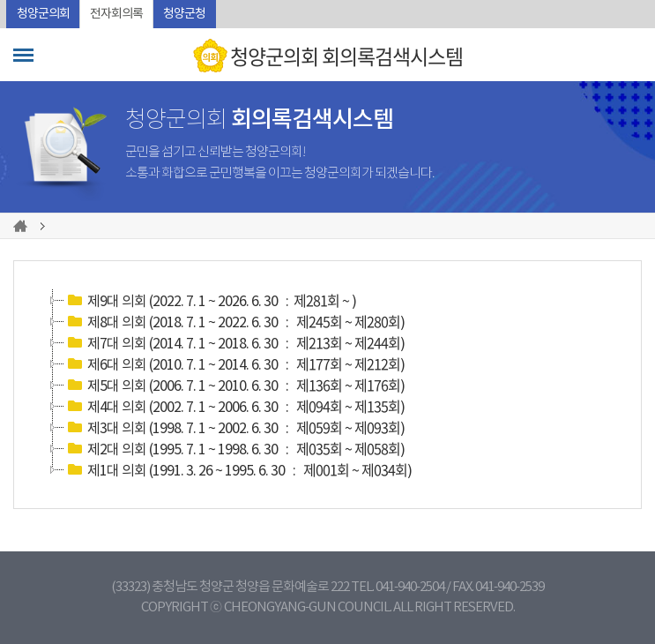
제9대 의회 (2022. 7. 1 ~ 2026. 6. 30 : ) (210, 300)
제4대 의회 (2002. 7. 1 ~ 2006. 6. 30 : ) (234, 406)
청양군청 (184, 14)
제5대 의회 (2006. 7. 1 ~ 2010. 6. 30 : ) (234, 385)
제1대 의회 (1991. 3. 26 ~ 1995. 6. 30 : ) (238, 469)
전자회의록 (116, 14)
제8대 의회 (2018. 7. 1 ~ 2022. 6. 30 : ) (234, 321)
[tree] (327, 385)
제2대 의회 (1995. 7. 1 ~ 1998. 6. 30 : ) (234, 448)
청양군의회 (43, 14)
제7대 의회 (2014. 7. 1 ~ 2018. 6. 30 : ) (234, 342)
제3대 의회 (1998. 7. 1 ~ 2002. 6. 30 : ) (234, 427)
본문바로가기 (0, 0)
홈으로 (23, 226)
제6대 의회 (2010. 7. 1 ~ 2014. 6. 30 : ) (234, 363)
